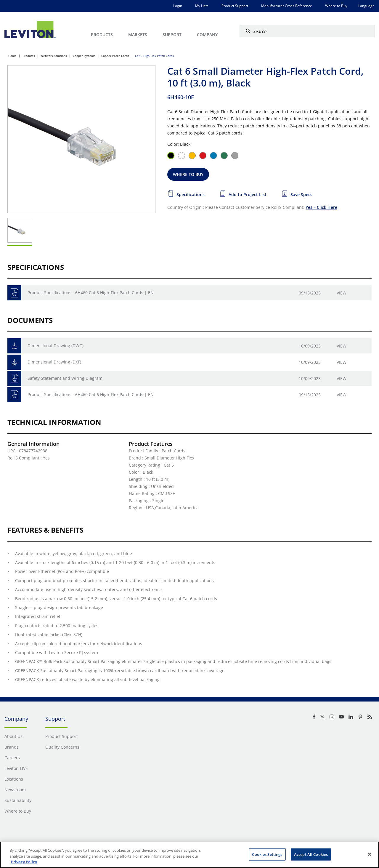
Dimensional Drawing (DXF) (54, 362)
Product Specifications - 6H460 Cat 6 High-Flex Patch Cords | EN (91, 293)
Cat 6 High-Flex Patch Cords (154, 56)
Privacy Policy (24, 862)
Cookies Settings (267, 854)
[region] (189, 855)
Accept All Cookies (311, 854)
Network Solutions (54, 56)
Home (12, 56)
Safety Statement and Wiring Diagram (65, 378)
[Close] (370, 854)
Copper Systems (84, 56)
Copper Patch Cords (115, 56)
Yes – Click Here (321, 207)
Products (29, 56)
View (342, 293)
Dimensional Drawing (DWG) (56, 346)
